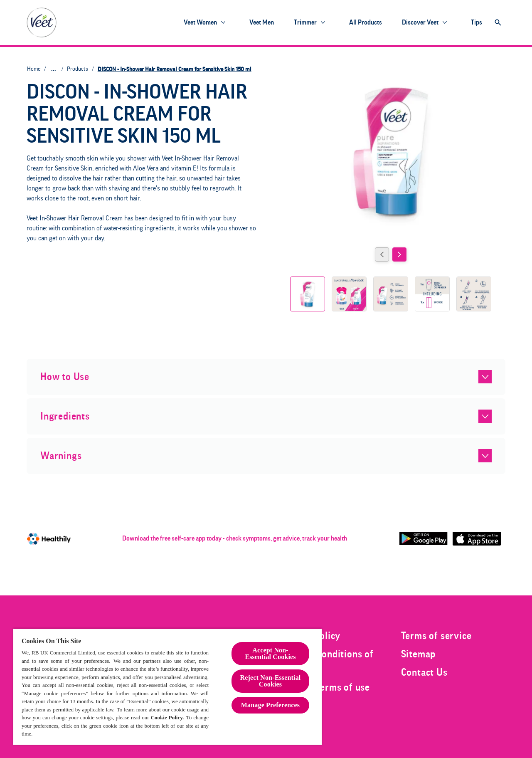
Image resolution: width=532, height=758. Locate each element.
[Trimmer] (305, 22)
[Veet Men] (262, 22)
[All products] (366, 22)
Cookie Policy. (167, 717)
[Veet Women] (200, 22)
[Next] (399, 254)
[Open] (498, 22)
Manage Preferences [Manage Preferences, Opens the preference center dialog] (270, 705)
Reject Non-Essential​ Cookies (271, 681)
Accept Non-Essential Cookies (270, 653)
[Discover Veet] (420, 22)
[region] (167, 686)
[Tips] (477, 22)
